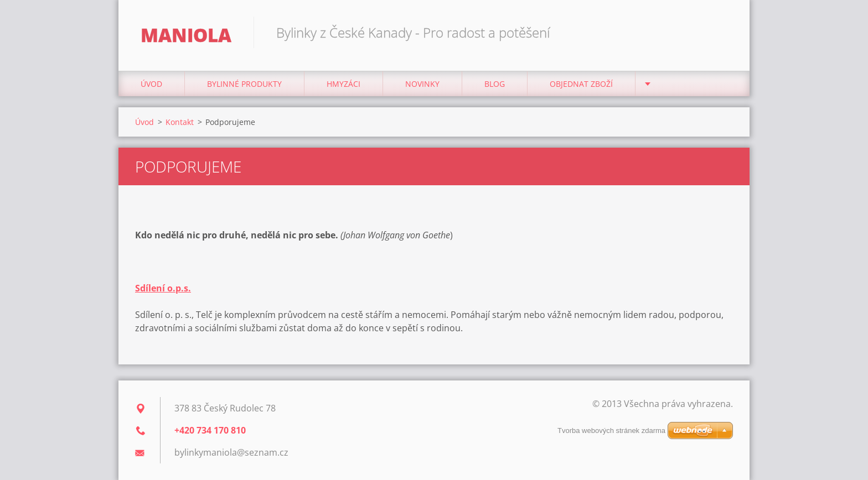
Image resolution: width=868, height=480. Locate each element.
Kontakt (180, 122)
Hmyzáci (343, 84)
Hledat (721, 32)
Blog (495, 84)
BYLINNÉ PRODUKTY (244, 84)
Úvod (151, 84)
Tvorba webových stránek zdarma (611, 431)
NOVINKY (422, 84)
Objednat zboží (581, 84)
